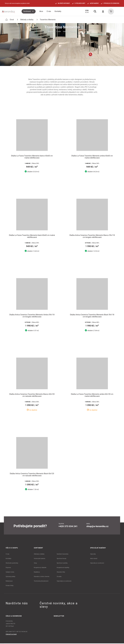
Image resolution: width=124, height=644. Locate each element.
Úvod (10, 20)
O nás (8, 555)
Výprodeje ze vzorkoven (64, 582)
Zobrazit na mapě (11, 635)
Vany (35, 564)
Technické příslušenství (41, 582)
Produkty (73, 31)
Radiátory (37, 573)
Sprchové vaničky (62, 564)
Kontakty (8, 559)
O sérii (59, 31)
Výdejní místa (10, 573)
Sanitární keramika (62, 555)
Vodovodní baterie (40, 559)
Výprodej (93, 555)
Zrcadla (59, 577)
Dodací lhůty (10, 586)
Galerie (65, 31)
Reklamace (9, 582)
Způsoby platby (10, 577)
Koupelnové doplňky (63, 568)
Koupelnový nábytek (40, 568)
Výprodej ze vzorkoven (97, 564)
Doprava (8, 568)
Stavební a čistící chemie (42, 577)
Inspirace (51, 31)
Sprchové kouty (61, 559)
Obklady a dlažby (25, 20)
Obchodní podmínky (12, 564)
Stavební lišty (61, 573)
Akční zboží (94, 559)
